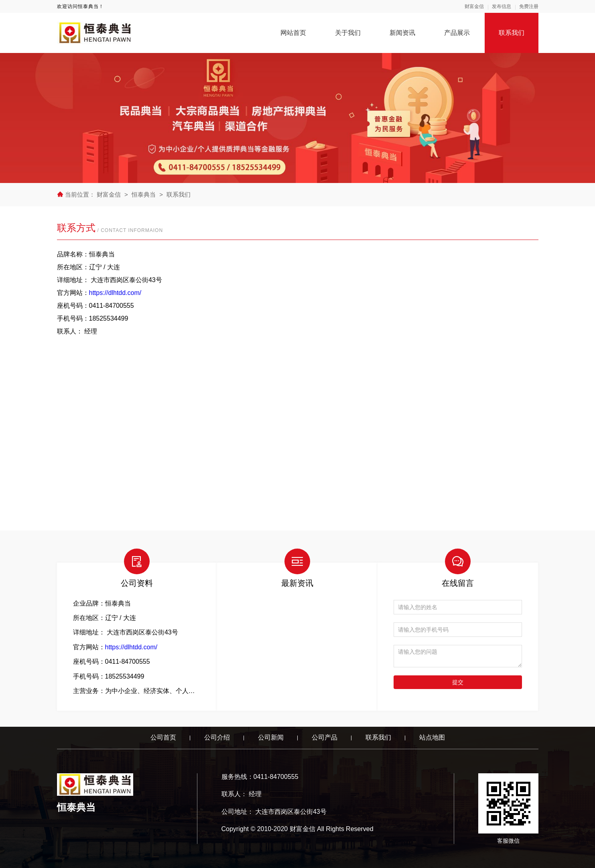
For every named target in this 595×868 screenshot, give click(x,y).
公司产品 (325, 737)
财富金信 (474, 6)
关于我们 (348, 33)
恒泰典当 (144, 194)
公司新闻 (271, 737)
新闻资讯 (402, 33)
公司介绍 (217, 737)
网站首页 (293, 33)
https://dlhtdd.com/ (115, 293)
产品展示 (457, 33)
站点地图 (432, 737)
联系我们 (512, 33)
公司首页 (163, 737)
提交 (458, 682)
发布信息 (502, 6)
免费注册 (529, 6)
